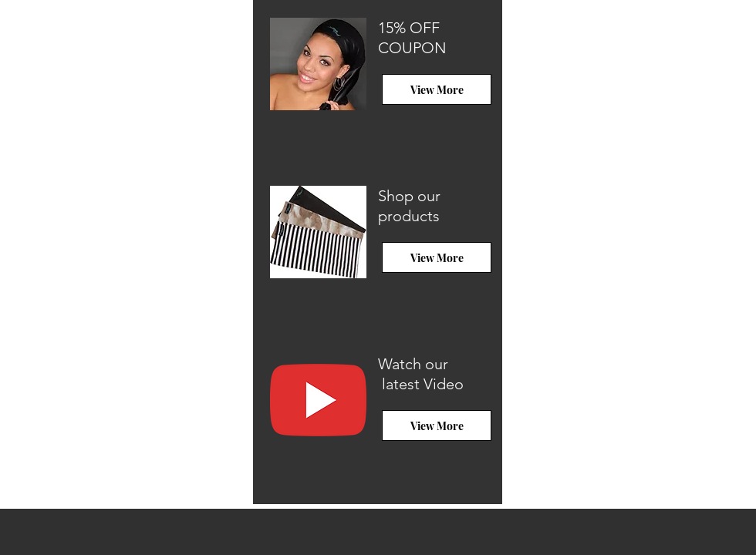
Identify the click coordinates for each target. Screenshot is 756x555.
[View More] (437, 89)
